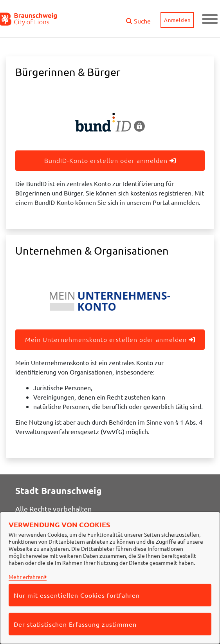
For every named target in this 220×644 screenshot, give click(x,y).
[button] (138, 18)
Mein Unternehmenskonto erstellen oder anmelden (110, 339)
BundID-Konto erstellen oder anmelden (110, 160)
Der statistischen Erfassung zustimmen (75, 624)
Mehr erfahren (26, 577)
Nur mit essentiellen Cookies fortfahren (77, 595)
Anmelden (177, 20)
